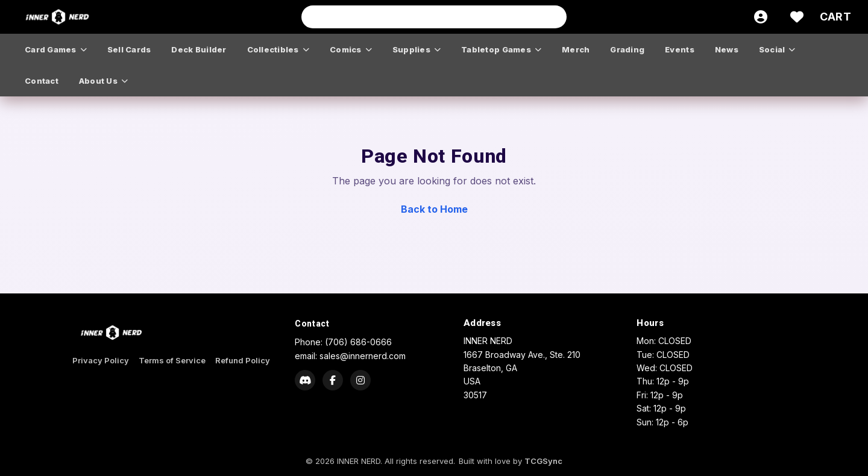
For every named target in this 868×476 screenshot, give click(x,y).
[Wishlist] (797, 17)
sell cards (129, 49)
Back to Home (434, 209)
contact (42, 81)
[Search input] (434, 17)
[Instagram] (360, 380)
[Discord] (305, 380)
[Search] (554, 17)
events (680, 49)
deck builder (199, 49)
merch (576, 49)
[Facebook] (333, 380)
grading (627, 49)
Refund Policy (243, 360)
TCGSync (543, 461)
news (727, 49)
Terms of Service (172, 360)
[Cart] (835, 17)
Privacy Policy (101, 360)
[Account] (761, 17)
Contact (312, 324)
